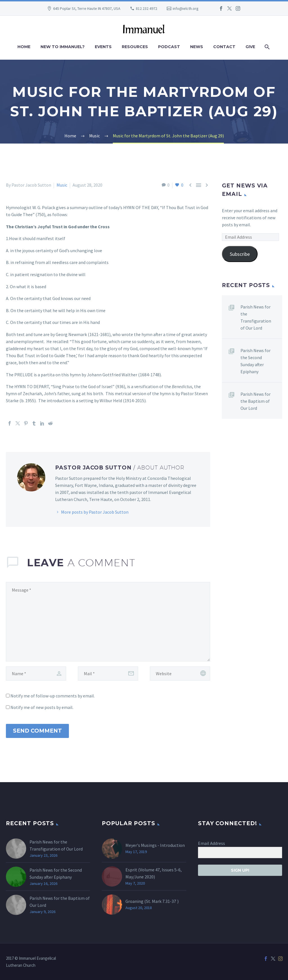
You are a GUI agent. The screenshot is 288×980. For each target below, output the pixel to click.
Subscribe (240, 254)
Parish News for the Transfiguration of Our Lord (256, 317)
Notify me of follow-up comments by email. (53, 696)
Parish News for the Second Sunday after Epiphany (256, 361)
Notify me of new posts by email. (42, 707)
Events (103, 47)
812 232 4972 (147, 8)
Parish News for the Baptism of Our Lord (256, 401)
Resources (135, 47)
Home (24, 47)
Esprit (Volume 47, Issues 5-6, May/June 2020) (154, 873)
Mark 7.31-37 (164, 901)
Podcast (169, 47)
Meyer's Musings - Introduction (155, 845)
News (197, 47)
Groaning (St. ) (152, 901)
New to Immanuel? (63, 47)
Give (250, 47)
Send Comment (37, 731)
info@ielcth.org (186, 8)
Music (62, 185)
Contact (224, 47)
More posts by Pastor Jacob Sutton (95, 512)
